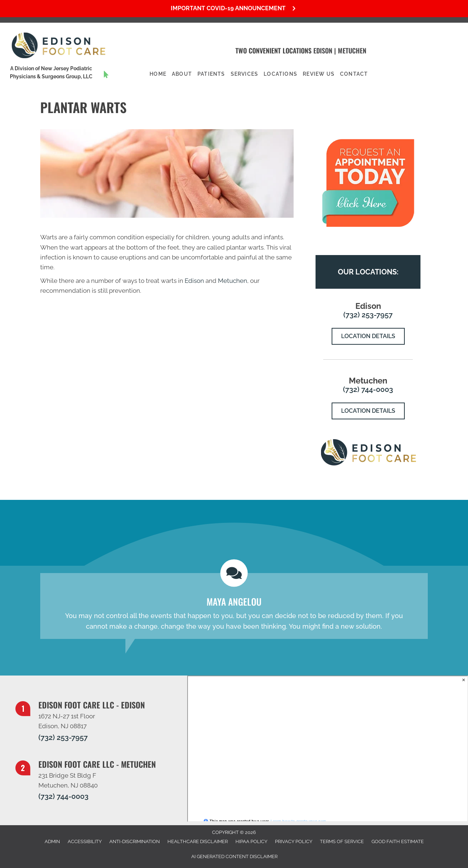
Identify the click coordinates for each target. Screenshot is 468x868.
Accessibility (85, 841)
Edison (323, 50)
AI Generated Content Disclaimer (234, 856)
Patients (211, 74)
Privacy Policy (294, 841)
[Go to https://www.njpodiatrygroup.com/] (58, 74)
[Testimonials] (234, 606)
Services (245, 74)
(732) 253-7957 (368, 315)
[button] (234, 9)
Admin (52, 841)
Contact (354, 74)
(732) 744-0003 (368, 389)
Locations (280, 74)
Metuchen (352, 50)
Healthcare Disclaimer (198, 841)
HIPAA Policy (251, 841)
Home (158, 74)
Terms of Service (342, 841)
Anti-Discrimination (135, 841)
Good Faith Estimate (398, 841)
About (182, 74)
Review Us (319, 74)
